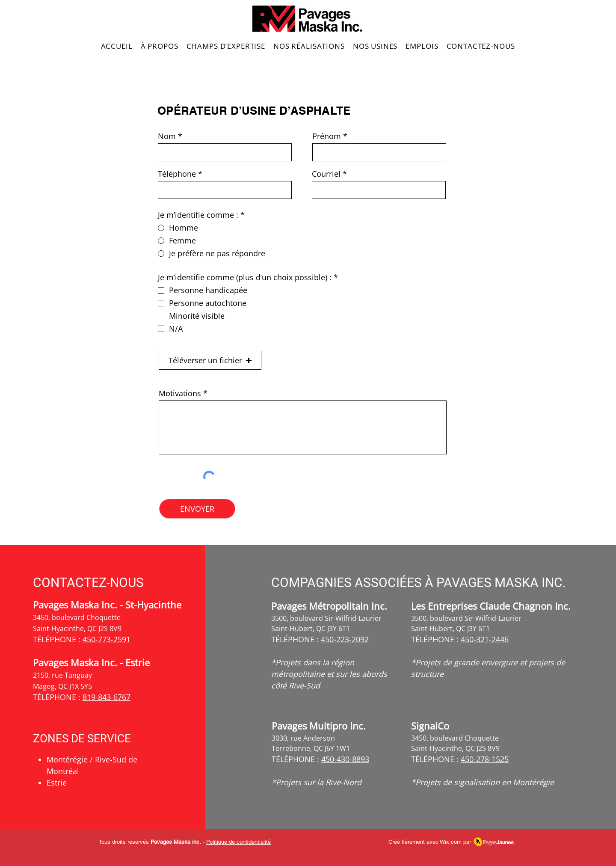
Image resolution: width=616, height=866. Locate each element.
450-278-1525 (485, 759)
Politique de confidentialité (238, 842)
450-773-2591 (107, 639)
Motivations (180, 393)
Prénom (327, 136)
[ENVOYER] (197, 509)
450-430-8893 (345, 759)
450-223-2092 (345, 639)
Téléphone (177, 174)
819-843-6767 (107, 697)
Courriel (326, 174)
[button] (210, 360)
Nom (167, 136)
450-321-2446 (485, 639)
